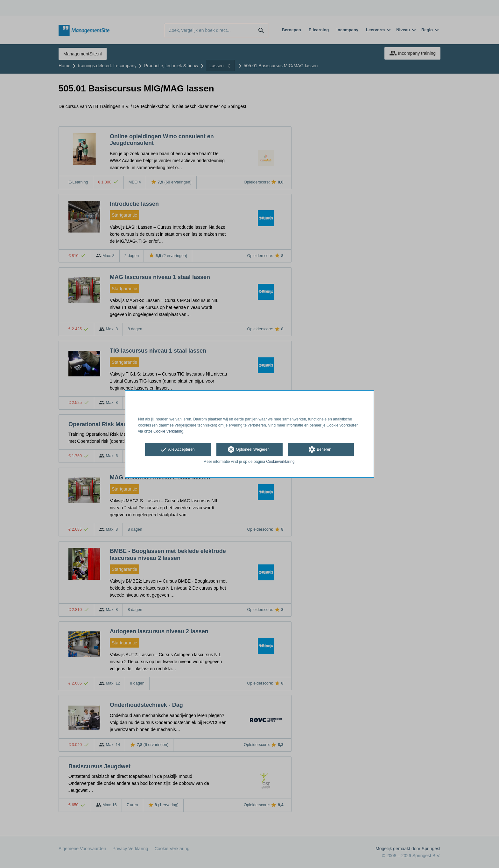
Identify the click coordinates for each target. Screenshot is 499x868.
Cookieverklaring (280, 462)
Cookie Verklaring (168, 431)
